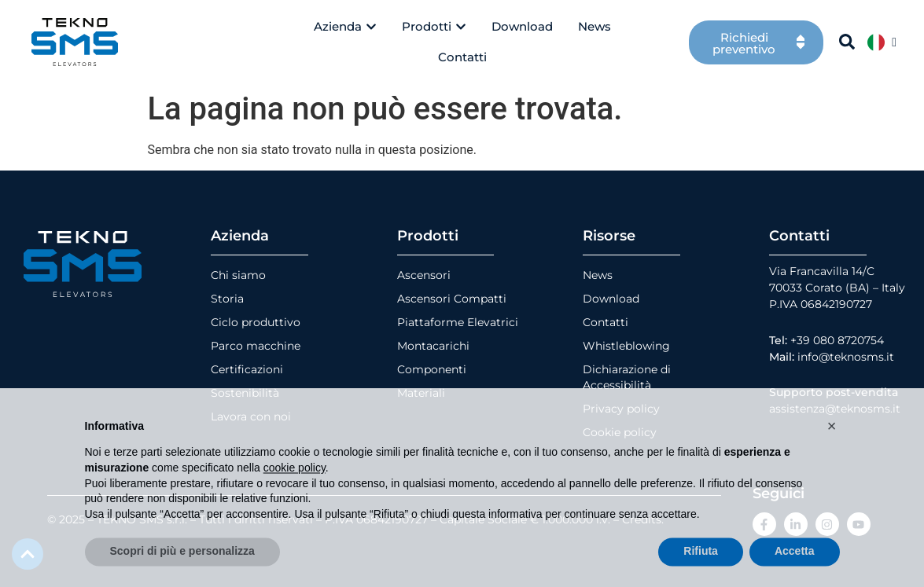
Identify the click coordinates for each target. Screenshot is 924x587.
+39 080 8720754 (837, 340)
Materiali (421, 393)
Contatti (606, 322)
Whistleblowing (626, 346)
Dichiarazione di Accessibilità (627, 377)
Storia (227, 299)
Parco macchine (256, 346)
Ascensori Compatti (452, 299)
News (598, 275)
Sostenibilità (245, 393)
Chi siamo (238, 275)
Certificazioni (247, 369)
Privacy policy (621, 409)
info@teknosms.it (846, 357)
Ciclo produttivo (256, 322)
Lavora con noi (251, 416)
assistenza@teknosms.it (835, 409)
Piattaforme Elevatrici (458, 322)
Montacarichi (433, 346)
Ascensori (424, 275)
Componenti (432, 369)
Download (611, 299)
